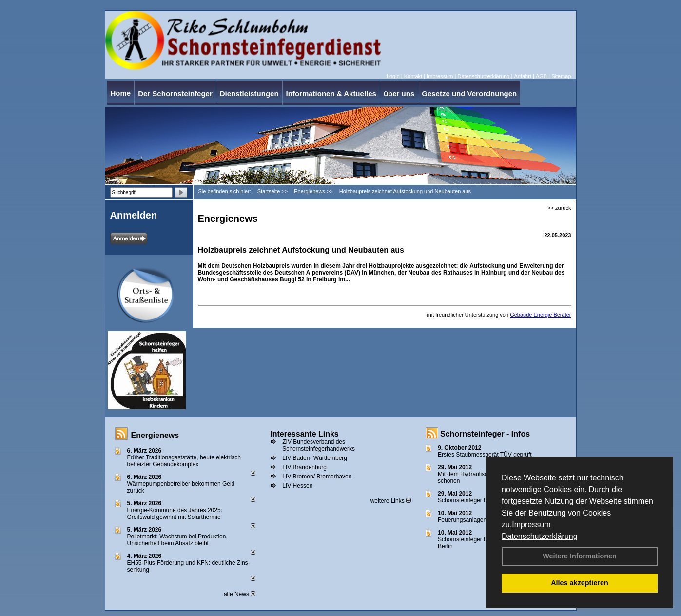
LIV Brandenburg (304, 467)
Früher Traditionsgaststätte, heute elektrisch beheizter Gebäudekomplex (184, 461)
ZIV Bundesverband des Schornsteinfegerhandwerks (319, 445)
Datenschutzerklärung (540, 536)
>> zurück (559, 208)
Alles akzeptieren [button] (580, 583)
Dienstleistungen (249, 93)
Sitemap (561, 76)
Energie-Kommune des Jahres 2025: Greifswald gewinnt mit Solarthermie (175, 514)
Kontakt (413, 76)
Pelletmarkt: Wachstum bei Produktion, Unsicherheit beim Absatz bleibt (177, 540)
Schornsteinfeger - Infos (485, 434)
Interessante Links (304, 434)
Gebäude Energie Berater (540, 315)
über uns (399, 93)
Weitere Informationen (580, 556)
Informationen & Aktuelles (331, 93)
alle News (240, 594)
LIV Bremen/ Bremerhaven (317, 477)
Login (393, 76)
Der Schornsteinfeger (175, 93)
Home (121, 93)
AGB (541, 76)
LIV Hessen (297, 486)
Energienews (155, 435)
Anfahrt (522, 76)
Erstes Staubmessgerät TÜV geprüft (485, 455)
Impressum (531, 525)
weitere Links (391, 501)
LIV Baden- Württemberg (315, 458)
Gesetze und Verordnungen (469, 93)
